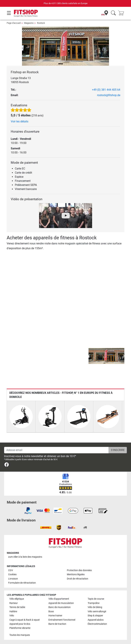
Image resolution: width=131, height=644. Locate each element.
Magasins (29, 23)
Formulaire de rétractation (22, 583)
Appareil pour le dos (20, 624)
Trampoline (94, 603)
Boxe (51, 611)
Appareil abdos (96, 620)
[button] (89, 356)
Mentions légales (76, 574)
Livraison (13, 579)
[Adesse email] (56, 450)
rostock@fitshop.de (109, 95)
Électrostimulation (97, 624)
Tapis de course (96, 599)
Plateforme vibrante (20, 628)
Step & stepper (95, 616)
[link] (7, 465)
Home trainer (55, 616)
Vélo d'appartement (59, 599)
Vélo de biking (95, 607)
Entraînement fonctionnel (62, 620)
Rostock (41, 23)
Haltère (13, 611)
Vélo (12, 616)
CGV (11, 570)
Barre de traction (57, 624)
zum (25, 557)
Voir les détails (20, 121)
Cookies (12, 574)
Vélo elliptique (17, 599)
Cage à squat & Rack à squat (25, 620)
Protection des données (79, 570)
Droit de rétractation (78, 579)
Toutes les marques (20, 635)
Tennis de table (17, 607)
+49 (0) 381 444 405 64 (106, 90)
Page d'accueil (14, 23)
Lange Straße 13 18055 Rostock (21, 80)
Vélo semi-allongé (97, 611)
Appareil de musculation (61, 603)
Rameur (14, 603)
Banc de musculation (60, 607)
